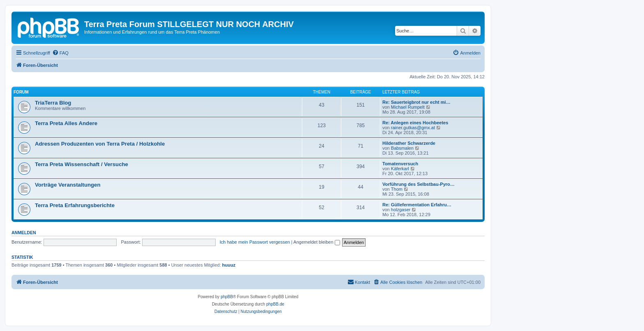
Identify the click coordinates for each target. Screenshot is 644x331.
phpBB (227, 297)
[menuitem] (60, 53)
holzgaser (401, 210)
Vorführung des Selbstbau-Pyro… (419, 184)
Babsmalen (402, 148)
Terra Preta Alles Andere (66, 123)
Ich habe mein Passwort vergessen (255, 242)
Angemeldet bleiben (316, 242)
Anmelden (24, 233)
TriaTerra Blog (53, 103)
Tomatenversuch (400, 164)
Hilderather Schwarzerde (409, 143)
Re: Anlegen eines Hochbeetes (415, 123)
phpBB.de (275, 304)
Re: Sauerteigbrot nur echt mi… (416, 102)
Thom (397, 189)
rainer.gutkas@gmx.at (413, 128)
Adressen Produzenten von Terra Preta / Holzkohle (100, 144)
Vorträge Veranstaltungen (68, 185)
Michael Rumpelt (408, 107)
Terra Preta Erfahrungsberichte (75, 205)
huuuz (229, 265)
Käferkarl (400, 169)
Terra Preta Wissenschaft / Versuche (82, 164)
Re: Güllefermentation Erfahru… (417, 205)
